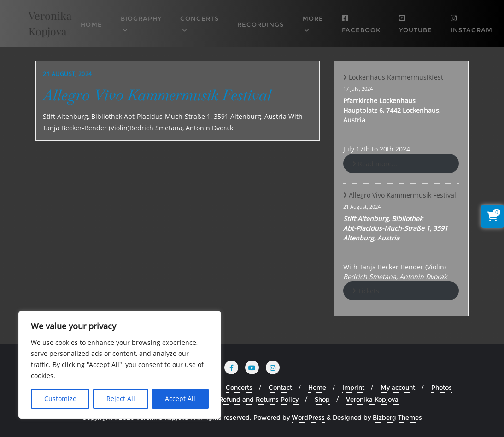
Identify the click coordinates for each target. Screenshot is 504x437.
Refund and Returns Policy (259, 399)
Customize (60, 399)
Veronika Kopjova (372, 399)
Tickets (369, 291)
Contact (280, 387)
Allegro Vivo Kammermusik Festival (157, 95)
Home (317, 387)
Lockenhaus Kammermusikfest (396, 77)
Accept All (180, 399)
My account (398, 387)
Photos (442, 387)
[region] (120, 365)
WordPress (308, 417)
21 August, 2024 (67, 74)
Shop (322, 399)
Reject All (121, 399)
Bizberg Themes (397, 417)
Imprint (353, 387)
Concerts (239, 387)
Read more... (378, 164)
